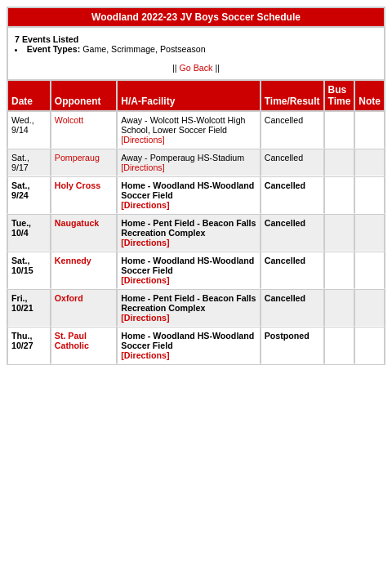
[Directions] (143, 140)
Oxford (69, 298)
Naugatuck (77, 223)
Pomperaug (77, 158)
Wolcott (69, 120)
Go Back (196, 68)
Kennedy (73, 261)
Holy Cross (78, 185)
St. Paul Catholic (72, 341)
